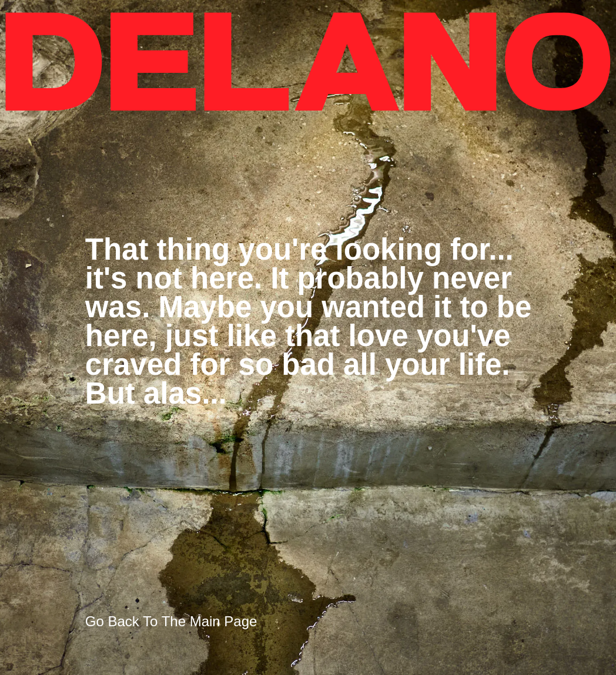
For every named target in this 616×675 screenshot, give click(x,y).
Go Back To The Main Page (171, 621)
